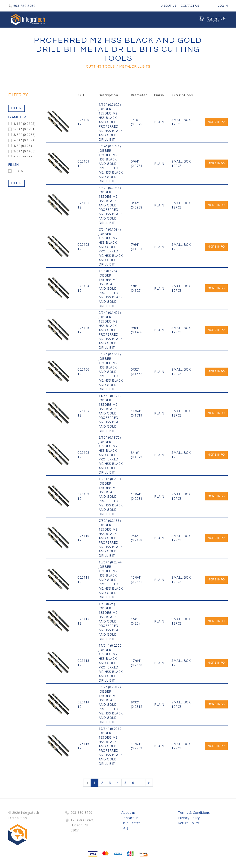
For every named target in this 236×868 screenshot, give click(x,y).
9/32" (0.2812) (137, 704)
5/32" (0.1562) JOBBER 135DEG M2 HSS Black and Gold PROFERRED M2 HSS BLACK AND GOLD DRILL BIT (111, 372)
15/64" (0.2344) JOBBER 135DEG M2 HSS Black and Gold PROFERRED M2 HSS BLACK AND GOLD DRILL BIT (111, 580)
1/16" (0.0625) (25, 124)
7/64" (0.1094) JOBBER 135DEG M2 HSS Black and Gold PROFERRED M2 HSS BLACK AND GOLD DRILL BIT (111, 247)
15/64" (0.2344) (137, 580)
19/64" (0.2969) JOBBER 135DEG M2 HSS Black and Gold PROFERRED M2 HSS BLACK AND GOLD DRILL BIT (111, 746)
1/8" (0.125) (23, 146)
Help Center (131, 823)
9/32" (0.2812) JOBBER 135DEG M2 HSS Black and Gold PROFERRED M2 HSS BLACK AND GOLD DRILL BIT (111, 704)
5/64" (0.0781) (25, 129)
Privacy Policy (189, 818)
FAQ (125, 828)
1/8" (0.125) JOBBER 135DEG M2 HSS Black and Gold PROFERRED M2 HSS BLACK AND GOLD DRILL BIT (111, 288)
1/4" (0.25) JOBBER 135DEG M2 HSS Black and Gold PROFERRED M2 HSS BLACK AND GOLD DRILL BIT (111, 621)
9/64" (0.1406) (25, 151)
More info (216, 122)
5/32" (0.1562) (25, 157)
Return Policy (189, 823)
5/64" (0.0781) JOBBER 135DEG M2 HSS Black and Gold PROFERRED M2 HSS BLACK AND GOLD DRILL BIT (111, 164)
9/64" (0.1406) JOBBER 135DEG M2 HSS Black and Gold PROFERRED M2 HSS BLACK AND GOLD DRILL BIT (111, 330)
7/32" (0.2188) (137, 538)
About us (128, 812)
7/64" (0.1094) (25, 140)
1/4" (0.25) (135, 621)
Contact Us (190, 6)
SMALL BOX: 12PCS (181, 122)
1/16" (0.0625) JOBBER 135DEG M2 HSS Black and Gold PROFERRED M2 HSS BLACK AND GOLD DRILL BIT (111, 122)
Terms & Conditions (194, 812)
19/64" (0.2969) (137, 746)
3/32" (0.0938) (25, 135)
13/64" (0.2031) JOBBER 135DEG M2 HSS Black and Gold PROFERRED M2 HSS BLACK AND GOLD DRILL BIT (111, 496)
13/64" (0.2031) (137, 496)
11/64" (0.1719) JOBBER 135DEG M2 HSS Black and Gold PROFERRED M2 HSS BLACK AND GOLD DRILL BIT (111, 413)
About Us (169, 6)
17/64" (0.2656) (137, 663)
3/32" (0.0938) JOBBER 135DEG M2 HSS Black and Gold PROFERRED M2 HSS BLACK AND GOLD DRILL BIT (111, 205)
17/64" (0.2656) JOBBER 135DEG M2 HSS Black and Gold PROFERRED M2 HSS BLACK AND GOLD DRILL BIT (111, 663)
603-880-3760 (22, 6)
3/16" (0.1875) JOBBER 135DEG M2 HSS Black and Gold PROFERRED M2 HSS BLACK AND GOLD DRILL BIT (111, 455)
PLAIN (18, 171)
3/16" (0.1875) (137, 455)
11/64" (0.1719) (137, 413)
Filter (16, 108)
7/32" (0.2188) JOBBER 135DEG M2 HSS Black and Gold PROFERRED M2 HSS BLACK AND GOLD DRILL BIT (111, 538)
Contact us (130, 818)
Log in (219, 6)
